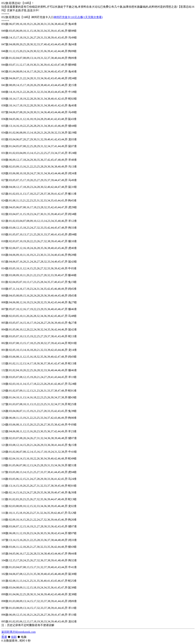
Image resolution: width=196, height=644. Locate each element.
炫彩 (14, 637)
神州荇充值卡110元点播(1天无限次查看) (78, 17)
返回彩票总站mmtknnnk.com (19, 632)
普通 (4, 637)
